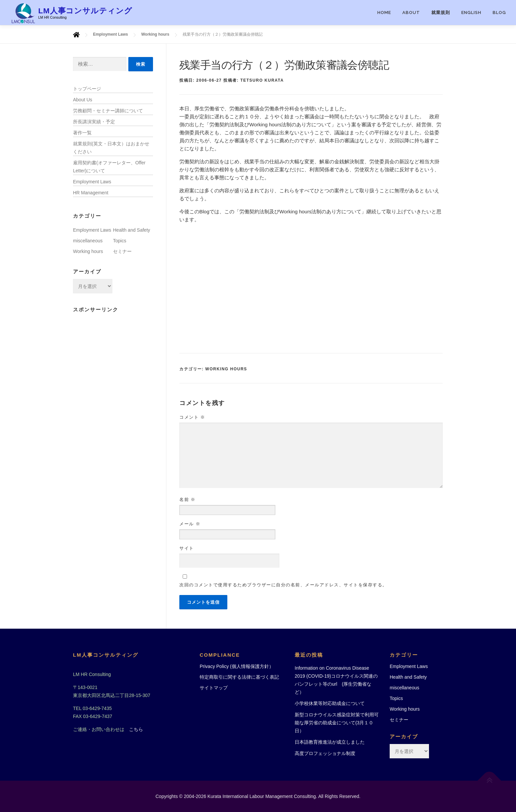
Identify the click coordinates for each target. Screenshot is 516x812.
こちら (136, 729)
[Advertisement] (311, 288)
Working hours (226, 369)
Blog (499, 12)
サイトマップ (214, 688)
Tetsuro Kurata (262, 80)
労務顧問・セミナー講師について (108, 111)
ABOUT (411, 12)
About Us (83, 100)
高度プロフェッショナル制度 (325, 753)
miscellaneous (88, 241)
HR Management (91, 193)
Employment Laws (92, 182)
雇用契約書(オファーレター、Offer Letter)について (109, 167)
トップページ (87, 89)
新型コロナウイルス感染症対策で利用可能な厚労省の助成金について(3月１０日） (337, 723)
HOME (384, 12)
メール (190, 524)
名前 (187, 499)
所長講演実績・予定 (94, 122)
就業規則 (441, 12)
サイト (187, 548)
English (471, 12)
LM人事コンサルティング (85, 10)
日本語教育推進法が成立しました (330, 742)
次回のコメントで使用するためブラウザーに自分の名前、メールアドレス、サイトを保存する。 (283, 585)
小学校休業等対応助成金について (330, 703)
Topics (120, 241)
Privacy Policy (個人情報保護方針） (237, 666)
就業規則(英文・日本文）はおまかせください (111, 148)
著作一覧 (82, 133)
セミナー (122, 251)
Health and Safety (131, 230)
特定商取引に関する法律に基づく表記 (239, 677)
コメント (192, 417)
